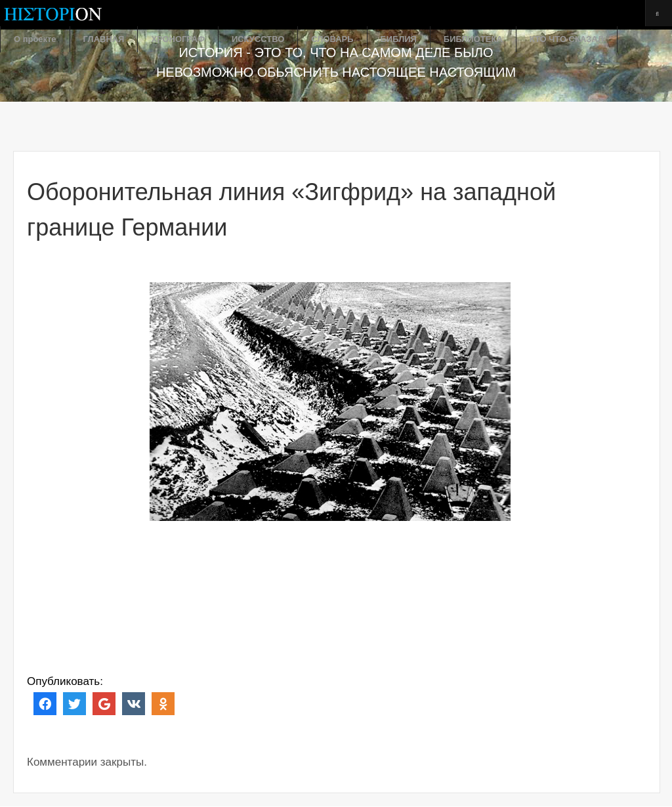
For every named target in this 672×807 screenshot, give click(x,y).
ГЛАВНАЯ (104, 39)
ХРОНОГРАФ (178, 39)
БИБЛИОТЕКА (473, 39)
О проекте (35, 39)
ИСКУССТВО (258, 39)
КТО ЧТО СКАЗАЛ (567, 39)
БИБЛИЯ (399, 39)
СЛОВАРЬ (332, 39)
